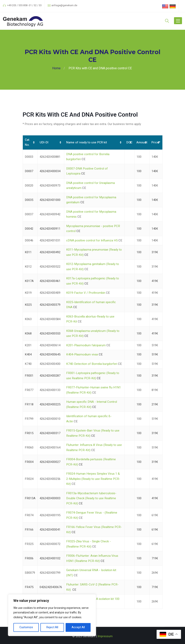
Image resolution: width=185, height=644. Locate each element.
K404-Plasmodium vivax (82, 354)
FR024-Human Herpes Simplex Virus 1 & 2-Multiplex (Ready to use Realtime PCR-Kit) (93, 479)
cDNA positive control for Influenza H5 (92, 240)
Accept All (78, 627)
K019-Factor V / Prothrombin (86, 293)
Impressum (105, 636)
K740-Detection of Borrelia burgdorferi (92, 364)
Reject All (52, 627)
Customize (26, 627)
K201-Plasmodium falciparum (86, 345)
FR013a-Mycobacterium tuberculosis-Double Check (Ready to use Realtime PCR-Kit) (91, 498)
